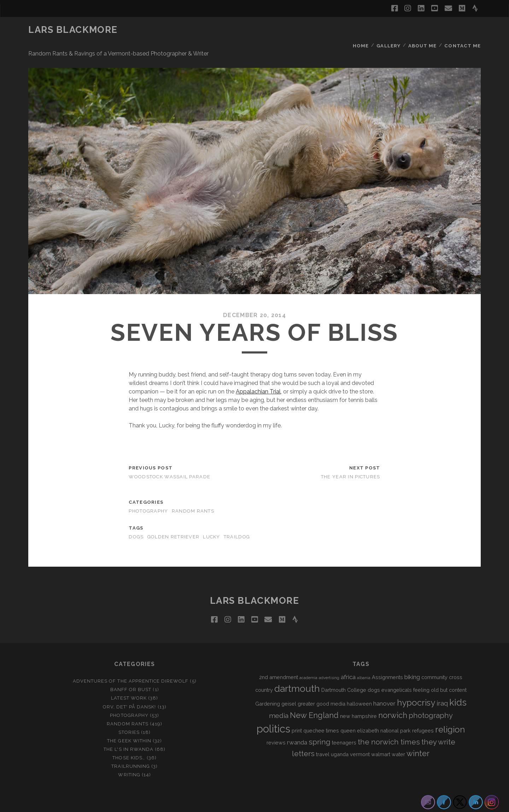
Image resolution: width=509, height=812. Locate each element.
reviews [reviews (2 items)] (276, 726)
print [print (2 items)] (297, 714)
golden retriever (173, 520)
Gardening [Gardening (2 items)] (268, 687)
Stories (129, 716)
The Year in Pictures (351, 460)
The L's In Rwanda (128, 733)
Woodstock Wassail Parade (169, 460)
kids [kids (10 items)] (458, 686)
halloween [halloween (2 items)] (359, 687)
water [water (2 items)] (398, 738)
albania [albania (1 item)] (364, 661)
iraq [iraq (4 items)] (442, 687)
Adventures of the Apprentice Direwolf (131, 665)
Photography (148, 494)
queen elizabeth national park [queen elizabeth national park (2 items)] (376, 714)
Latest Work (129, 682)
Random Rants (193, 494)
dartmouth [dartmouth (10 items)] (297, 672)
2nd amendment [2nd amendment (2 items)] (279, 661)
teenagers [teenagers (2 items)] (344, 726)
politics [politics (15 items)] (273, 712)
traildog (237, 520)
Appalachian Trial (258, 375)
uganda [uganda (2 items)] (340, 738)
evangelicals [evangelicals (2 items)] (397, 673)
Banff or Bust (131, 673)
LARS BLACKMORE (73, 30)
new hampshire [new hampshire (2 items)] (358, 699)
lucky (211, 520)
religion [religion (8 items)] (450, 713)
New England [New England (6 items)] (314, 699)
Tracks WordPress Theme (224, 804)
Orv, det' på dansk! (130, 690)
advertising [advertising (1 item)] (329, 661)
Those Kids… (129, 741)
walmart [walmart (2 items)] (381, 738)
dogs (136, 520)
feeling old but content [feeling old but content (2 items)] (440, 673)
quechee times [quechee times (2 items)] (321, 714)
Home (361, 30)
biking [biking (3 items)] (412, 661)
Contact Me (463, 30)
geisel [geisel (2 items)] (289, 687)
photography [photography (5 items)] (431, 699)
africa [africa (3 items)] (348, 661)
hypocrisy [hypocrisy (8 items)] (416, 686)
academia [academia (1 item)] (308, 661)
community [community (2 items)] (434, 661)
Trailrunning (131, 750)
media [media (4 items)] (279, 699)
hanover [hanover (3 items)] (384, 687)
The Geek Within (129, 724)
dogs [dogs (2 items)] (374, 673)
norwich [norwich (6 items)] (393, 699)
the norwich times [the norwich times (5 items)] (389, 725)
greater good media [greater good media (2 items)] (321, 687)
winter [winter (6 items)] (418, 737)
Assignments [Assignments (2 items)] (387, 661)
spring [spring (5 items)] (320, 725)
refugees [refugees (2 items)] (423, 714)
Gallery (389, 30)
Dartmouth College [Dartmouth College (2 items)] (344, 673)
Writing (129, 758)
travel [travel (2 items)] (323, 738)
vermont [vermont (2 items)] (360, 738)
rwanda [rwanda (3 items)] (297, 726)
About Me (423, 30)
